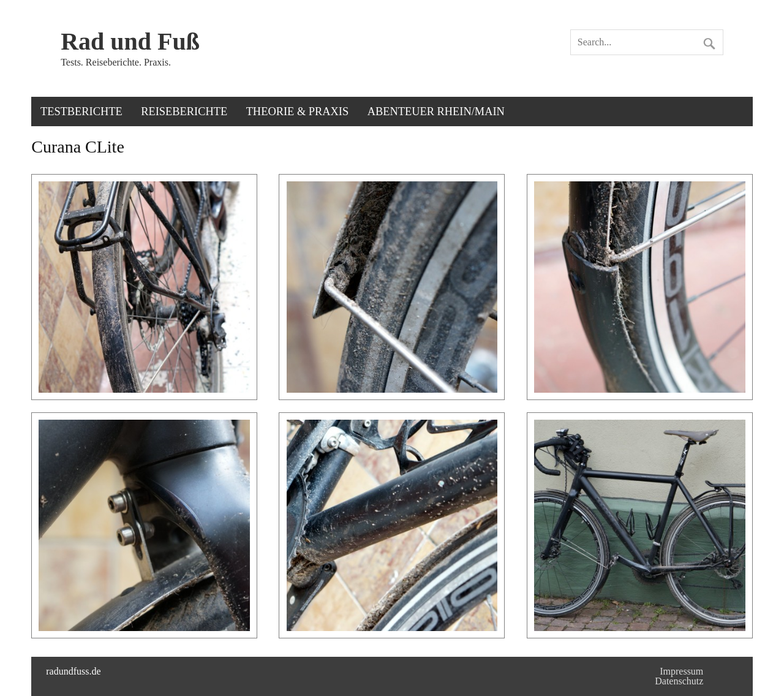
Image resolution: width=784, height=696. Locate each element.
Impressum (681, 671)
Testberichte (81, 112)
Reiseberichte (184, 112)
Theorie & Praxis (298, 112)
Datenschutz (679, 681)
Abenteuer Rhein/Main (436, 112)
